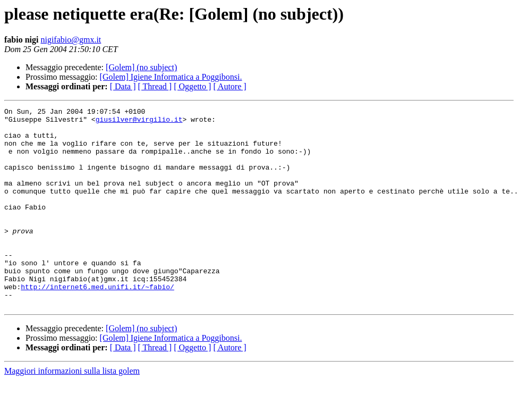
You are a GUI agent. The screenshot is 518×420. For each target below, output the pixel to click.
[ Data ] (123, 86)
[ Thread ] (155, 86)
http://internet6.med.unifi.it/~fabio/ (97, 323)
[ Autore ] (230, 86)
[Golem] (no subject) (141, 67)
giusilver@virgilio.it (139, 122)
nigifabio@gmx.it (71, 40)
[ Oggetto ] (192, 86)
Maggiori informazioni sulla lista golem (72, 411)
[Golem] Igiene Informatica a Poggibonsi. (171, 77)
